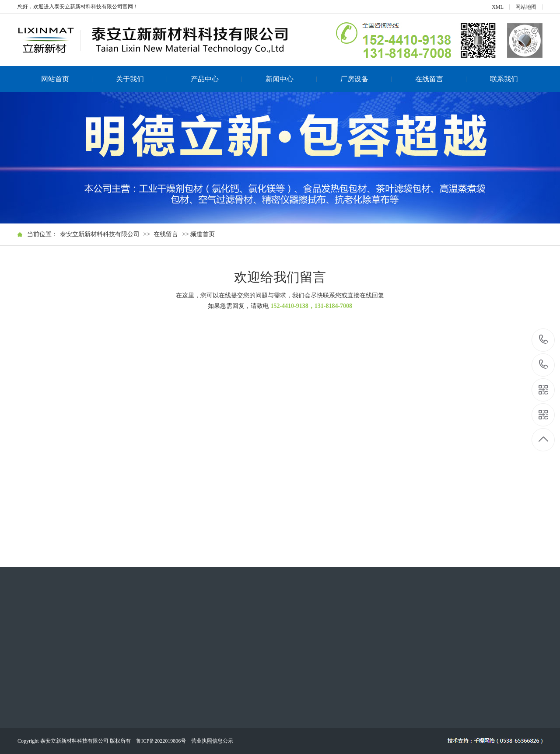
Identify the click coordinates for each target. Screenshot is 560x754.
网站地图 (526, 7)
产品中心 (217, 79)
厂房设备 (366, 79)
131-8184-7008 (544, 365)
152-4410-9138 (544, 340)
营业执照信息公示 (212, 741)
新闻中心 (291, 79)
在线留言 (441, 79)
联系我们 (504, 79)
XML (498, 7)
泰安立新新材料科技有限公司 (100, 234)
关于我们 (142, 79)
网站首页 (67, 79)
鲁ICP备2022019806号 (161, 741)
